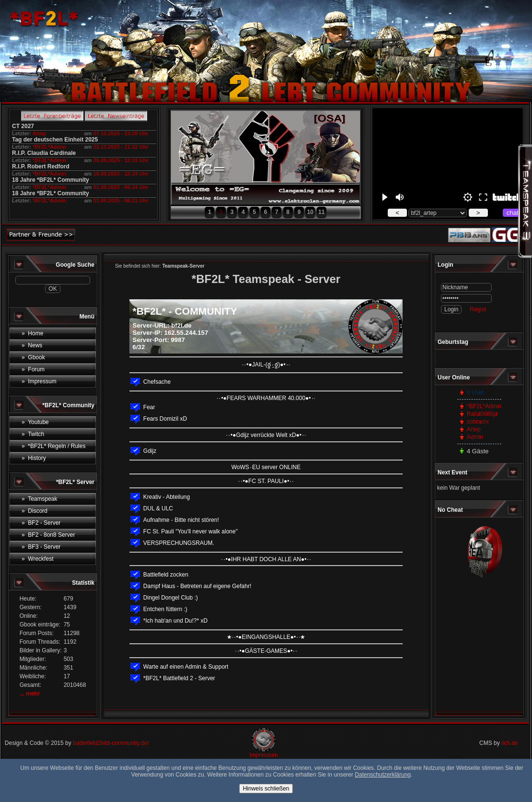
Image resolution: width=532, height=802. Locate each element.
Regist (478, 309)
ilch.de (510, 743)
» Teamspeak (40, 499)
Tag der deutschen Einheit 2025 (55, 140)
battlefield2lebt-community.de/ (111, 743)
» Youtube (35, 422)
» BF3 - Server (41, 547)
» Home (32, 333)
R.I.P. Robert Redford (41, 166)
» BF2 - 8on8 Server (48, 535)
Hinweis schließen (266, 789)
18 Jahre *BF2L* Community (51, 180)
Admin (475, 437)
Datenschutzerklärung (383, 775)
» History (34, 458)
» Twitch (33, 434)
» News (32, 345)
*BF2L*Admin (49, 147)
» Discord (35, 511)
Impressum (263, 755)
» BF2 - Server (41, 523)
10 (310, 212)
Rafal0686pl (482, 414)
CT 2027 (23, 126)
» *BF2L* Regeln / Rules (53, 446)
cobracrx (478, 422)
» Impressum (39, 381)
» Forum (33, 369)
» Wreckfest (37, 559)
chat (513, 213)
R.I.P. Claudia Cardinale (44, 153)
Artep (39, 133)
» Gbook (33, 357)
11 (321, 212)
